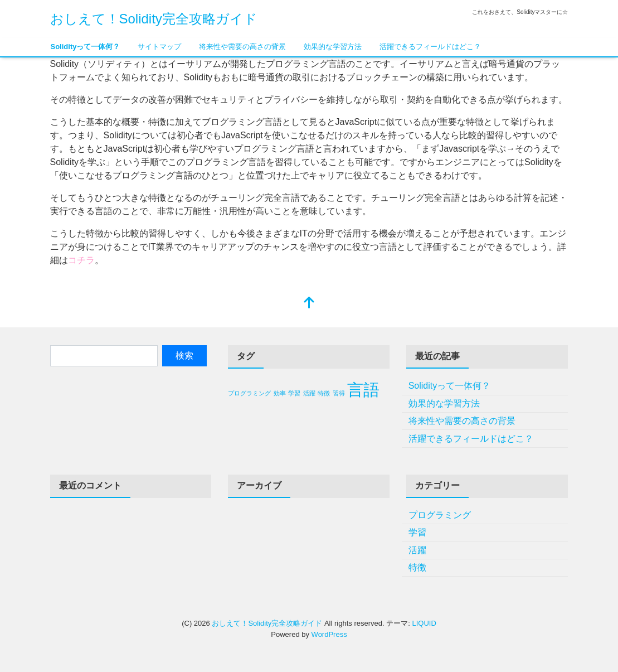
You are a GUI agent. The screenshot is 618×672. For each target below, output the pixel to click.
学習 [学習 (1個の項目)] (294, 393)
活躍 (417, 550)
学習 (417, 532)
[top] (309, 304)
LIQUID (424, 623)
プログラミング (440, 515)
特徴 (417, 567)
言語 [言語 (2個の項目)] (363, 390)
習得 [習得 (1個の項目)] (339, 393)
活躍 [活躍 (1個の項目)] (309, 393)
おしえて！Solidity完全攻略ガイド (154, 19)
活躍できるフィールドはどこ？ (430, 47)
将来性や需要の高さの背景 (242, 47)
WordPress (329, 634)
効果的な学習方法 (333, 47)
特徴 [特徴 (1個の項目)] (324, 393)
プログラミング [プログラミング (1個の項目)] (249, 393)
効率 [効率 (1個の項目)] (280, 393)
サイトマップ (159, 47)
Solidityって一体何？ (86, 47)
